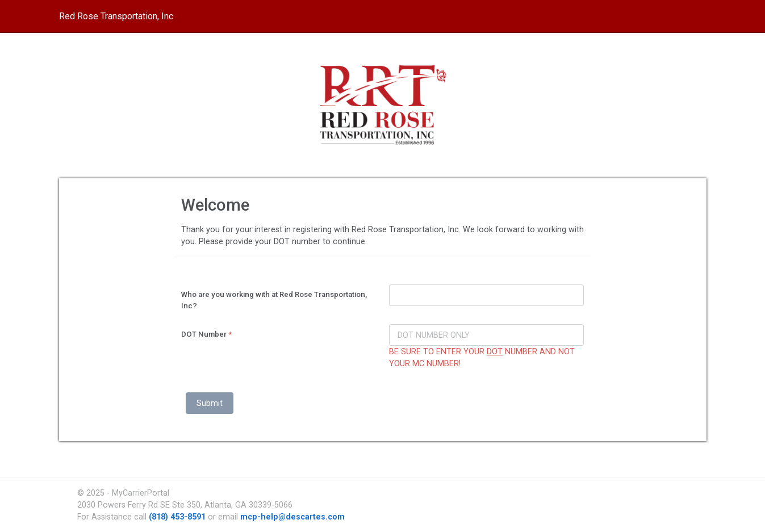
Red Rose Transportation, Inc (116, 16)
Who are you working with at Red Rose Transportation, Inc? (274, 300)
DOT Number (206, 334)
